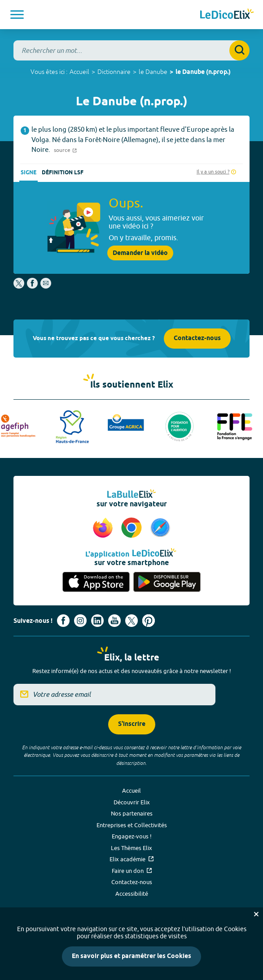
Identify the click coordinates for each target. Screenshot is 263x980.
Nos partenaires (132, 813)
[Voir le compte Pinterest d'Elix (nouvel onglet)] (149, 621)
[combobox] (131, 50)
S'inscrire (132, 724)
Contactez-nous (197, 339)
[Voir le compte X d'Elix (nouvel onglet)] (131, 621)
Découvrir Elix (132, 802)
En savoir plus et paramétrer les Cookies (131, 956)
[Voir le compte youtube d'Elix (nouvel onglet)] (114, 621)
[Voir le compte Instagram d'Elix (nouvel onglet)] (80, 621)
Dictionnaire (114, 72)
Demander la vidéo (140, 253)
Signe (28, 173)
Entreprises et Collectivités (132, 825)
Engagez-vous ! (132, 836)
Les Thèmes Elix (131, 848)
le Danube (153, 72)
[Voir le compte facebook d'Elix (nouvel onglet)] (63, 621)
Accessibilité (132, 894)
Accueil (79, 72)
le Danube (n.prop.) (203, 72)
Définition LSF (63, 173)
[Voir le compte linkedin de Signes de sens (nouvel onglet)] (97, 621)
